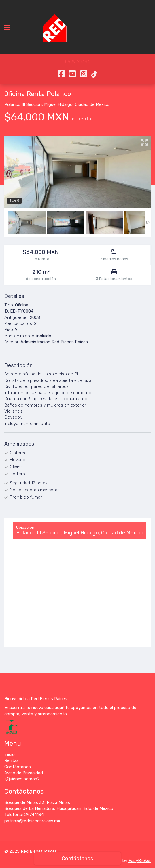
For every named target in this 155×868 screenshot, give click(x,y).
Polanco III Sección (23, 104)
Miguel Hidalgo (58, 104)
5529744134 (77, 62)
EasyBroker (140, 861)
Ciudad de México (92, 104)
